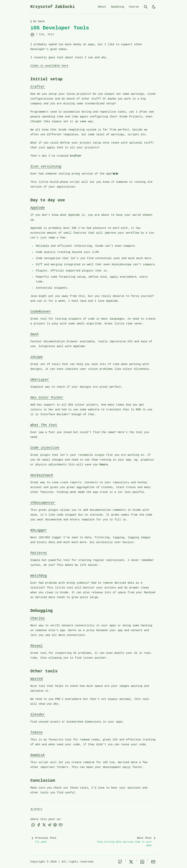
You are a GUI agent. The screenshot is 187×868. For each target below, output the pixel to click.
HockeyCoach (42, 475)
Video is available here (49, 66)
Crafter (38, 87)
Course (134, 7)
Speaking (118, 7)
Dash (34, 334)
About (102, 7)
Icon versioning (46, 166)
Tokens (37, 732)
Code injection (45, 448)
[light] (154, 7)
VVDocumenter (43, 503)
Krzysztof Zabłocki (53, 7)
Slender (38, 715)
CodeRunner (41, 312)
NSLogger (39, 530)
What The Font (44, 425)
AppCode (38, 208)
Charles (38, 618)
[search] (146, 7)
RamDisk (38, 755)
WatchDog (39, 576)
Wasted (37, 679)
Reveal (37, 646)
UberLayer (40, 380)
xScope (37, 357)
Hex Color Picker (47, 398)
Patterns (39, 553)
